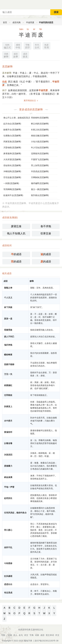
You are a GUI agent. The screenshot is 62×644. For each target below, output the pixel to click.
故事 (16, 55)
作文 (57, 635)
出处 (5, 82)
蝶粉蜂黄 (8, 355)
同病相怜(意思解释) (40, 118)
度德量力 (8, 466)
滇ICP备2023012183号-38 (46, 641)
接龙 (25, 55)
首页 (5, 22)
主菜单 (60, 4)
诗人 (15, 635)
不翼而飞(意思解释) (40, 159)
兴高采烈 (8, 455)
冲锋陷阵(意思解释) (12, 171)
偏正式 (7, 46)
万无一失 (8, 374)
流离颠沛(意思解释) (40, 153)
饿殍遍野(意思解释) (40, 183)
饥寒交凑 (46, 233)
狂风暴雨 (8, 576)
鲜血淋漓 (8, 477)
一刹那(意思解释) (11, 183)
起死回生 (8, 498)
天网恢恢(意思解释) (40, 177)
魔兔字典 (28, 641)
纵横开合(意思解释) (12, 130)
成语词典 (17, 22)
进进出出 (8, 584)
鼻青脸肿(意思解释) (12, 153)
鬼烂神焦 (8, 345)
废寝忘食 (16, 226)
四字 (27, 46)
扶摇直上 (8, 406)
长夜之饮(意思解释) (40, 130)
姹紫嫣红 (8, 385)
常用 (46, 46)
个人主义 (8, 298)
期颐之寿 (8, 288)
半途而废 (30, 22)
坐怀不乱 (8, 547)
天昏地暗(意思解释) (12, 148)
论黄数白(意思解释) (12, 136)
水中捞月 (8, 421)
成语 (42, 635)
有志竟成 (8, 593)
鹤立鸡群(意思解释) (40, 124)
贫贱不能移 (9, 364)
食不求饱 (46, 226)
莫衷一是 (8, 319)
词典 (37, 635)
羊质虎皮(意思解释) (40, 171)
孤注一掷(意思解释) (40, 189)
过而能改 (8, 395)
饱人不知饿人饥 (16, 233)
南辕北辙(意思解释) (40, 136)
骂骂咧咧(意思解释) (12, 189)
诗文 (26, 635)
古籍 (10, 635)
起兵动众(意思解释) (12, 124)
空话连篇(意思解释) (12, 177)
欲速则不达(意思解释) (13, 195)
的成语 (16, 254)
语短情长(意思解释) (12, 165)
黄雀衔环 (8, 432)
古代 (37, 46)
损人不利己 (9, 337)
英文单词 (50, 635)
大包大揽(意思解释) (40, 142)
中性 (18, 46)
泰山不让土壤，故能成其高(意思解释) (17, 118)
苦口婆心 (8, 530)
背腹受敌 (8, 330)
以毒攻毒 (8, 443)
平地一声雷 (9, 487)
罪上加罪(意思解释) (40, 165)
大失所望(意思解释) (12, 159)
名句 (21, 635)
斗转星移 (8, 563)
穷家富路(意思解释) (12, 142)
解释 (6, 55)
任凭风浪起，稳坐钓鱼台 (15, 513)
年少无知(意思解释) (40, 148)
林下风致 (8, 307)
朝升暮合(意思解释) (40, 195)
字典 (32, 635)
